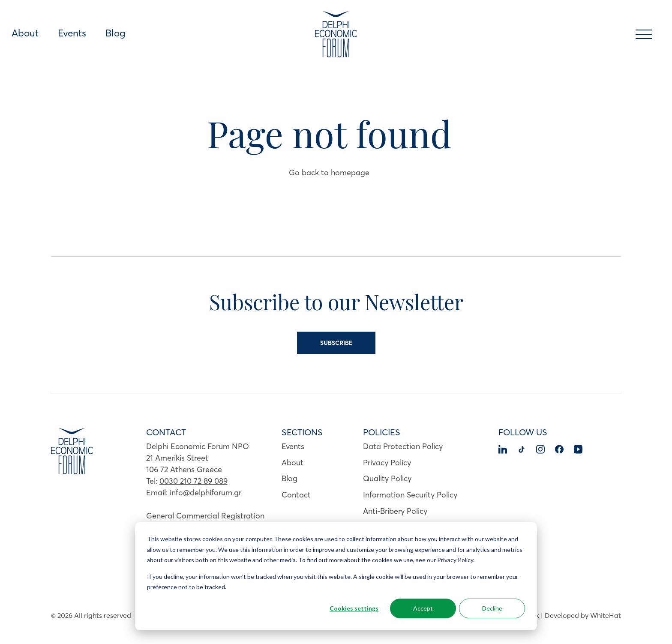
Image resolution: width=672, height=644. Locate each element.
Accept (423, 608)
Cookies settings (354, 608)
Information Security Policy (410, 495)
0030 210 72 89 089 (193, 481)
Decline (492, 608)
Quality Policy (387, 478)
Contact (296, 495)
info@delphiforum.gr (205, 493)
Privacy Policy (387, 463)
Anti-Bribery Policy (395, 511)
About (25, 33)
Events (72, 33)
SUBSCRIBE (336, 343)
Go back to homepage (329, 172)
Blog (115, 33)
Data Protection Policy (403, 446)
